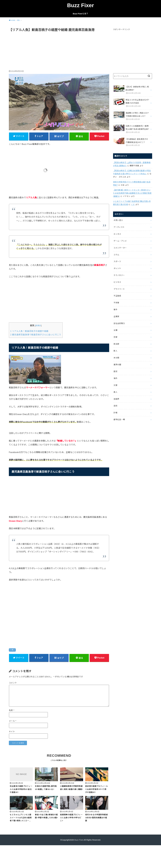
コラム (116, 255)
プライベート (119, 289)
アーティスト (119, 227)
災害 (115, 385)
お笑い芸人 (118, 220)
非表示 (38, 326)
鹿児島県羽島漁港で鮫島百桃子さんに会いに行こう (36, 335)
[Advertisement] (59, 51)
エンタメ (117, 234)
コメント (13, 683)
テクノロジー (119, 275)
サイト (12, 732)
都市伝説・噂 (119, 420)
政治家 (116, 344)
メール (13, 721)
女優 (115, 330)
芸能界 (116, 399)
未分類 (116, 358)
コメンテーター (120, 248)
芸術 (115, 406)
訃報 (115, 413)
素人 (13, 650)
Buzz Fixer (80, 5)
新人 (115, 351)
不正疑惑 (117, 296)
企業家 (116, 316)
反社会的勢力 (119, 323)
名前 (12, 710)
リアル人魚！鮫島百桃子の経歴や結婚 (29, 331)
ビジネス (117, 282)
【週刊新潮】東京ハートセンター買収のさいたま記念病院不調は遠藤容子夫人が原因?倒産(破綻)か (132, 193)
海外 (115, 378)
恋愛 (115, 337)
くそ (133, 204)
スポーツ (117, 261)
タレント (117, 268)
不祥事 (116, 303)
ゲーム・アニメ (120, 241)
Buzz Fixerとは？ (80, 14)
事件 (115, 310)
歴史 (115, 371)
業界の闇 (117, 365)
